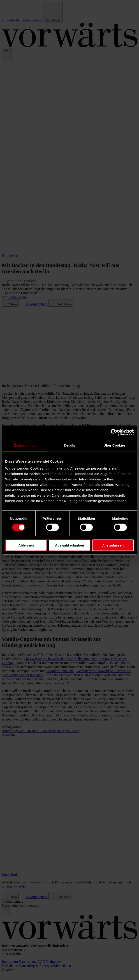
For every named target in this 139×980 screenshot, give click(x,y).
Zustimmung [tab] (24, 445)
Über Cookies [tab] (115, 445)
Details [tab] (69, 445)
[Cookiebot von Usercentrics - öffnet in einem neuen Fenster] (114, 432)
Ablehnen (26, 545)
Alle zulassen (113, 545)
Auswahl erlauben (69, 545)
